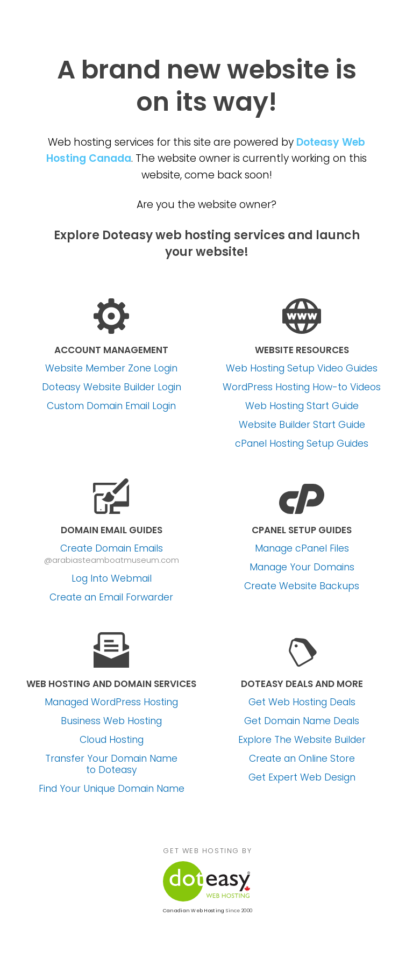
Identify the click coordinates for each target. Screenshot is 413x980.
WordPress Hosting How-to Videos (302, 387)
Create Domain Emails (112, 549)
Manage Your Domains (302, 567)
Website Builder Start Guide (302, 425)
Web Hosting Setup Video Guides (302, 369)
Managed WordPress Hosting (111, 702)
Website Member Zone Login (111, 369)
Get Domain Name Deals (302, 721)
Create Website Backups (302, 586)
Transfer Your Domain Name (111, 764)
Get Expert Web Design (302, 778)
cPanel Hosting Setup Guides (302, 444)
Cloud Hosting (112, 740)
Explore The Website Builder (302, 740)
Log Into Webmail (112, 579)
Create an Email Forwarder (111, 598)
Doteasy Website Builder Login (112, 387)
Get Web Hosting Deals (302, 702)
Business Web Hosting (111, 721)
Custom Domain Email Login (111, 406)
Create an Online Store (302, 759)
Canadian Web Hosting (194, 911)
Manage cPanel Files (302, 549)
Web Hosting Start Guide (302, 406)
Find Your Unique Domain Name (112, 789)
